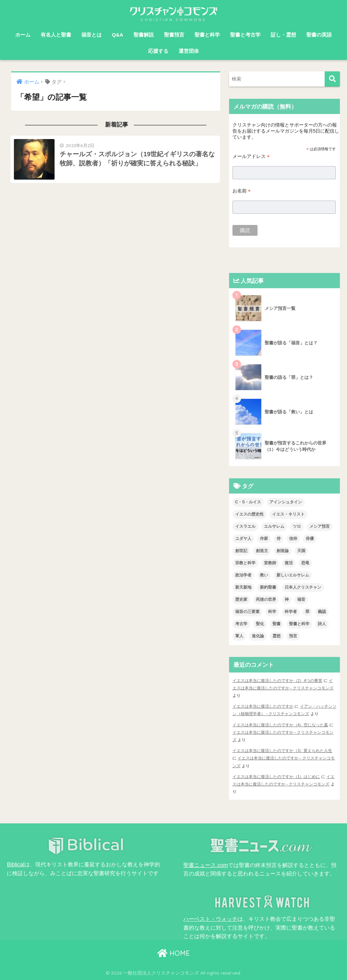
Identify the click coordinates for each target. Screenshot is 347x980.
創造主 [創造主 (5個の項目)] (262, 551)
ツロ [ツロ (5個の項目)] (297, 526)
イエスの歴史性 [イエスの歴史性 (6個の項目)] (249, 514)
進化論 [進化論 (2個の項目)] (258, 636)
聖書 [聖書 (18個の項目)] (277, 624)
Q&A (117, 35)
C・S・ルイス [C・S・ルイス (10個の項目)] (248, 502)
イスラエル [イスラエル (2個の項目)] (245, 526)
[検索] (332, 79)
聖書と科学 (207, 35)
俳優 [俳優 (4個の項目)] (310, 539)
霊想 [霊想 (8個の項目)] (277, 636)
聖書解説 (144, 35)
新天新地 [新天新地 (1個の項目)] (243, 587)
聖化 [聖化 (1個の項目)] (260, 624)
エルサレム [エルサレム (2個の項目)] (274, 526)
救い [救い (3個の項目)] (264, 575)
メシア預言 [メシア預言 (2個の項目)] (320, 526)
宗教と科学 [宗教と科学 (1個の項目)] (245, 563)
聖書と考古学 (245, 35)
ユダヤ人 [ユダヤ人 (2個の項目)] (243, 539)
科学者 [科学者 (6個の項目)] (291, 612)
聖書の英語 (319, 35)
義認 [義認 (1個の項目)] (322, 612)
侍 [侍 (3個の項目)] (279, 539)
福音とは (91, 35)
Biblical (15, 864)
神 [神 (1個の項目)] (287, 599)
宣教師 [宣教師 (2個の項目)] (270, 563)
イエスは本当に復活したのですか (263, 706)
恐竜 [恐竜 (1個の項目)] (305, 563)
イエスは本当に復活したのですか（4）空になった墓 (280, 725)
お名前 (242, 191)
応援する (158, 51)
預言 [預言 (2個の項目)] (293, 636)
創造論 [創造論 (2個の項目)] (283, 551)
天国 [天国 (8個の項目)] (301, 551)
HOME (173, 953)
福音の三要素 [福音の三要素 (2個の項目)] (247, 612)
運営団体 (189, 51)
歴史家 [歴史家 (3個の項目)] (241, 599)
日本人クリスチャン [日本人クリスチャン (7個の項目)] (303, 587)
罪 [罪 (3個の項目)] (307, 612)
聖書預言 (174, 35)
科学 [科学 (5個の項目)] (272, 612)
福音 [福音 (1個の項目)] (301, 599)
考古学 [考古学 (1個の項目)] (241, 624)
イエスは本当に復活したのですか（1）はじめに (276, 777)
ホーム (23, 35)
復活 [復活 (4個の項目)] (289, 563)
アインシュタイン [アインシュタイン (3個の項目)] (286, 502)
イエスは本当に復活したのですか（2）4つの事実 (277, 681)
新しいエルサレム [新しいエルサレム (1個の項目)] (293, 575)
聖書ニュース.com (206, 865)
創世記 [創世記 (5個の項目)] (241, 551)
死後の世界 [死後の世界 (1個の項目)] (266, 599)
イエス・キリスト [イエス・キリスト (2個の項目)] (288, 514)
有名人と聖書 (56, 35)
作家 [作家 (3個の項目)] (264, 539)
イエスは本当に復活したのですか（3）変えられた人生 (282, 751)
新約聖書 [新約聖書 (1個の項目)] (268, 587)
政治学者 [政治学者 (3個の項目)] (243, 575)
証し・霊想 (283, 35)
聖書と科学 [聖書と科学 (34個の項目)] (299, 624)
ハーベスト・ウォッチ (210, 919)
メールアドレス (251, 156)
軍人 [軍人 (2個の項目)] (239, 636)
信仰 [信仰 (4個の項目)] (293, 539)
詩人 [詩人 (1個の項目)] (322, 624)
